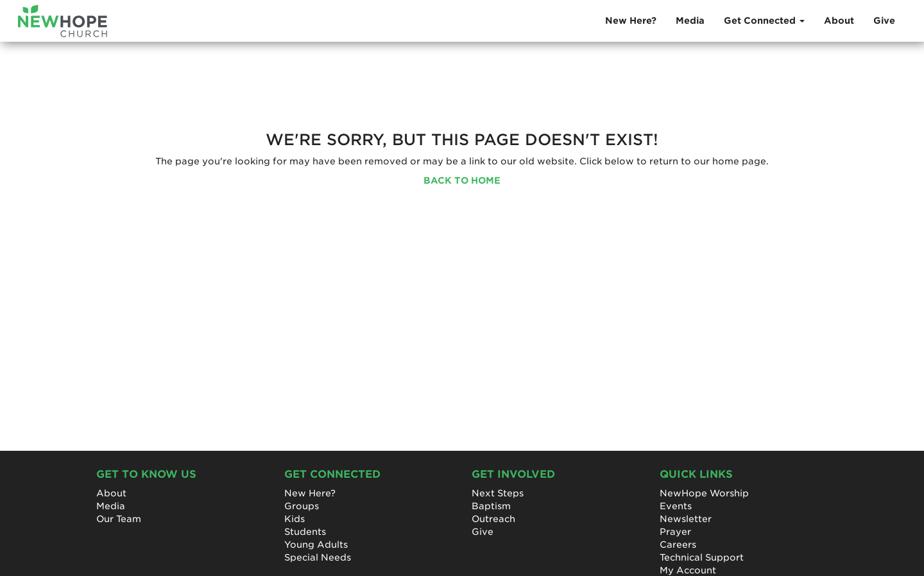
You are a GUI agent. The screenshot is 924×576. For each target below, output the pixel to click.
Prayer (675, 532)
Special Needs (318, 557)
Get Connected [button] (764, 21)
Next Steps (498, 493)
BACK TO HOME (462, 180)
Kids (295, 519)
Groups (302, 506)
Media (690, 21)
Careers (678, 545)
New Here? (631, 21)
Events (676, 506)
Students (305, 532)
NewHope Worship (704, 493)
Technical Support (702, 557)
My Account (688, 570)
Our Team (119, 519)
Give (884, 21)
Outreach (493, 519)
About (839, 21)
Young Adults (316, 545)
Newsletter (686, 519)
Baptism (491, 506)
